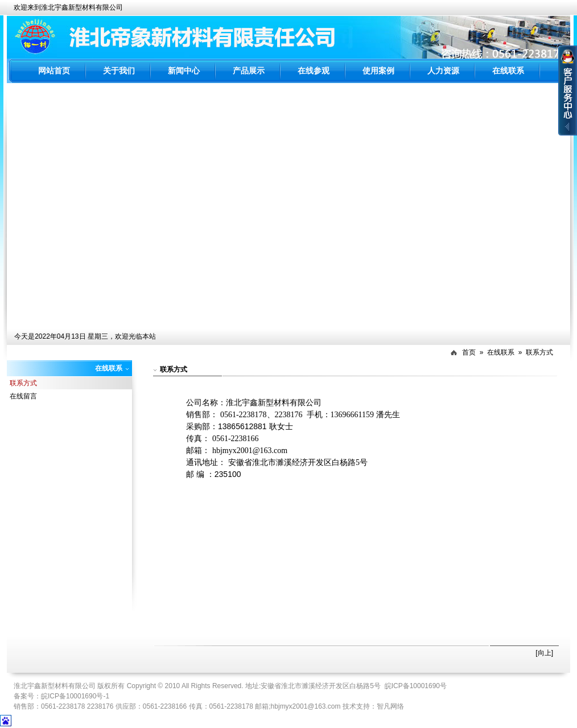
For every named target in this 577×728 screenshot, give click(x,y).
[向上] (544, 653)
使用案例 (378, 71)
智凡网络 (390, 706)
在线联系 (508, 71)
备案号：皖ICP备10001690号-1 (61, 696)
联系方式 (539, 352)
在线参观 (314, 71)
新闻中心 (184, 71)
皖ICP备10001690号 (416, 686)
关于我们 (119, 71)
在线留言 (23, 396)
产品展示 (249, 71)
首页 (469, 352)
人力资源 (443, 71)
